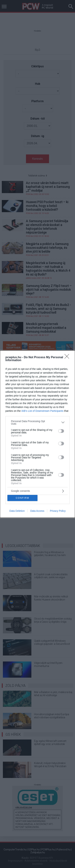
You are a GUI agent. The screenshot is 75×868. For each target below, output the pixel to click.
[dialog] (37, 434)
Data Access (37, 511)
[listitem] (37, 422)
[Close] (68, 358)
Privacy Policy (58, 511)
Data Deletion (17, 511)
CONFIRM (22, 498)
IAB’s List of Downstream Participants (42, 411)
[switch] (61, 431)
